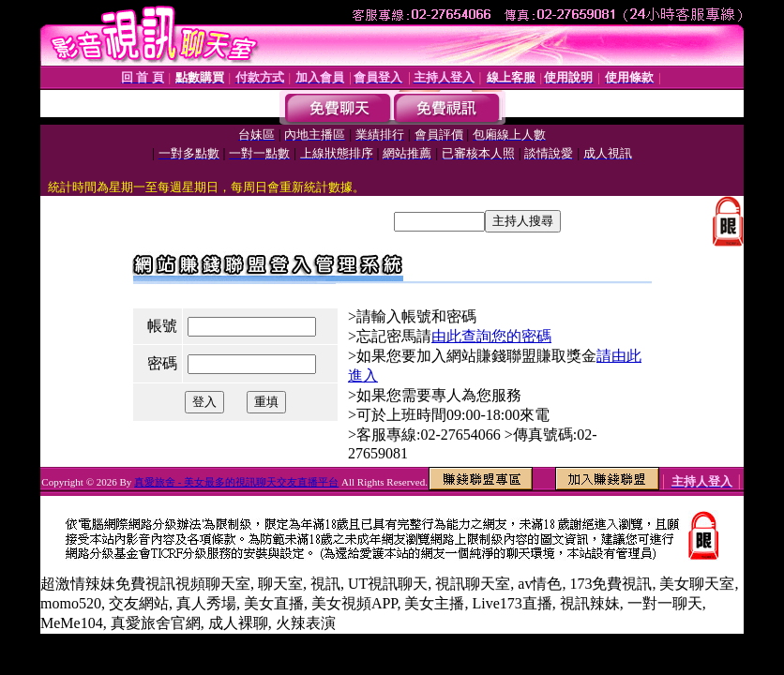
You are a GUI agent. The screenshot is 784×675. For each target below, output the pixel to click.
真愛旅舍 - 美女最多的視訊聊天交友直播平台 (236, 482)
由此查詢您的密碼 (491, 336)
